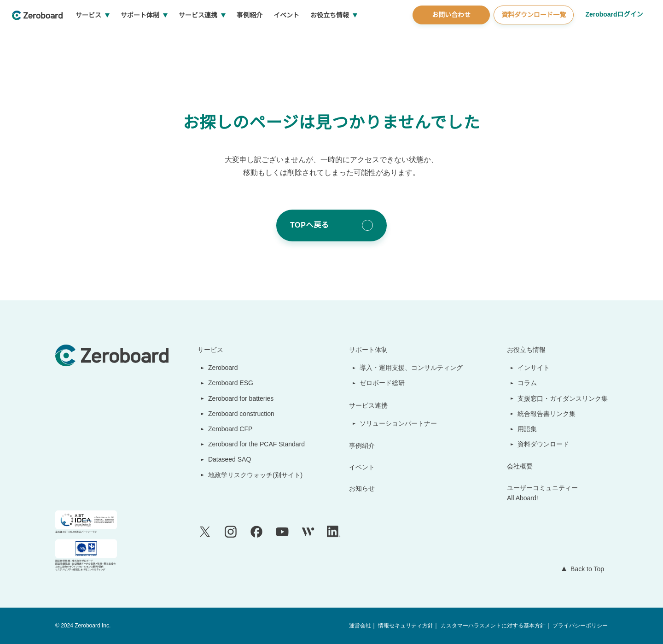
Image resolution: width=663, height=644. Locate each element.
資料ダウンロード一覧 (532, 36)
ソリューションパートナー (399, 423)
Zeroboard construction (240, 414)
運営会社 (361, 626)
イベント (321, 37)
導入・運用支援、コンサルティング (412, 368)
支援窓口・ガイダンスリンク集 (563, 398)
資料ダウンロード (544, 444)
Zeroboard (220, 368)
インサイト (534, 368)
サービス (123, 37)
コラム (528, 383)
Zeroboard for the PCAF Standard (254, 444)
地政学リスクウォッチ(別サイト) (250, 475)
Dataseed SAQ (224, 459)
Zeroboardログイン (614, 36)
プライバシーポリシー (580, 626)
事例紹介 (284, 37)
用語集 (528, 429)
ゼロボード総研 (383, 383)
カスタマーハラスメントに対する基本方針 (493, 626)
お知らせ (363, 488)
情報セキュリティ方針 (406, 626)
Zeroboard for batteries (240, 398)
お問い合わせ (450, 36)
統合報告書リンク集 (547, 414)
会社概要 (520, 466)
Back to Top (585, 569)
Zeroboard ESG (227, 383)
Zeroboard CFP (226, 429)
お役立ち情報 (364, 37)
